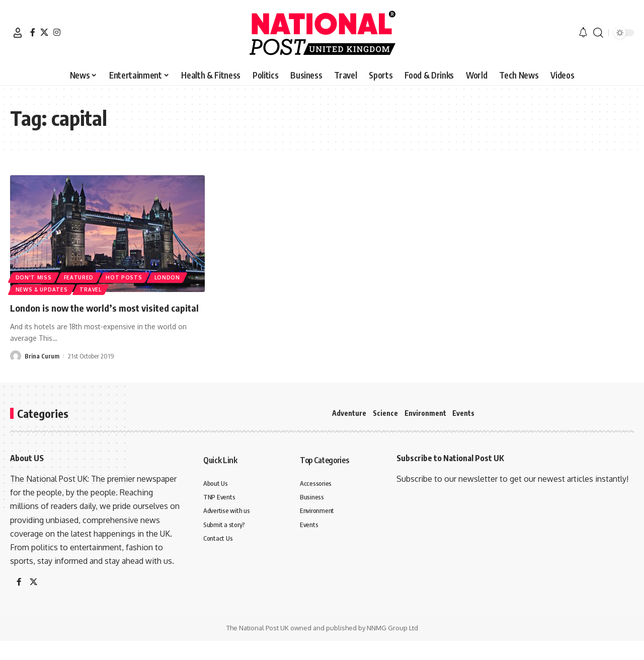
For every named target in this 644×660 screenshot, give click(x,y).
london (172, 275)
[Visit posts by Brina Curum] (16, 371)
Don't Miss (34, 275)
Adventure (349, 413)
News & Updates (42, 289)
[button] (18, 33)
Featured (81, 275)
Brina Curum (42, 371)
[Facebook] (33, 32)
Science (385, 413)
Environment (425, 413)
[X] (44, 32)
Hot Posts (128, 275)
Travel (93, 289)
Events (463, 413)
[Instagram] (57, 32)
